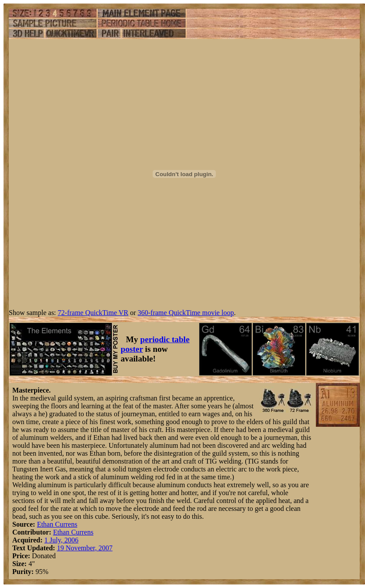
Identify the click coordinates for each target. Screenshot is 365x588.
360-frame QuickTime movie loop (186, 313)
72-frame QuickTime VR (93, 313)
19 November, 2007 (85, 548)
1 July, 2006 (61, 540)
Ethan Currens (57, 524)
